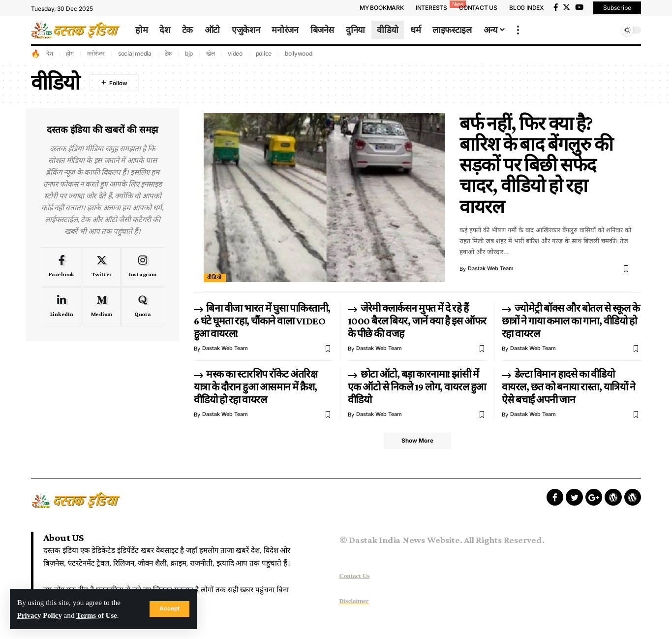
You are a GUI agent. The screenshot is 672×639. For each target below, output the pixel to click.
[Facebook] (556, 7)
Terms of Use (99, 615)
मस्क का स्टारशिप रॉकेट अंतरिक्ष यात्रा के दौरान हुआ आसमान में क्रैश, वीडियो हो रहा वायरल (256, 387)
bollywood (299, 53)
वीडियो (214, 278)
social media (135, 53)
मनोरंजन (96, 53)
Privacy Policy (40, 615)
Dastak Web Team (491, 269)
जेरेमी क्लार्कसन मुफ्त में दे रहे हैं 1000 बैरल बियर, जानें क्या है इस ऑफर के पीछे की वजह (417, 321)
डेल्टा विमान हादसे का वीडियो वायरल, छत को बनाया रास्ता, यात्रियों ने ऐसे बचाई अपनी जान (569, 387)
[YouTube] (579, 7)
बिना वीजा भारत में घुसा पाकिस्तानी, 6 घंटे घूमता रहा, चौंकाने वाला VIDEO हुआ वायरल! (262, 321)
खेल (211, 53)
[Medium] (102, 307)
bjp (189, 53)
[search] (609, 30)
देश (50, 53)
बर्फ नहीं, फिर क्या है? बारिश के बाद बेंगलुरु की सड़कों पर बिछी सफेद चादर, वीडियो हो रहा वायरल (536, 165)
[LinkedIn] (61, 307)
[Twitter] (566, 7)
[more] (518, 30)
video (235, 53)
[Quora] (143, 307)
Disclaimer (354, 601)
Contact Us (355, 576)
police (264, 53)
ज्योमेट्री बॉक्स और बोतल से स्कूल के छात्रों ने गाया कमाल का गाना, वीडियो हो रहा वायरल (571, 321)
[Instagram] (143, 267)
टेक (168, 53)
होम (70, 53)
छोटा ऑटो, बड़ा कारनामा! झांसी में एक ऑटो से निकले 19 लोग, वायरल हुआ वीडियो (417, 387)
